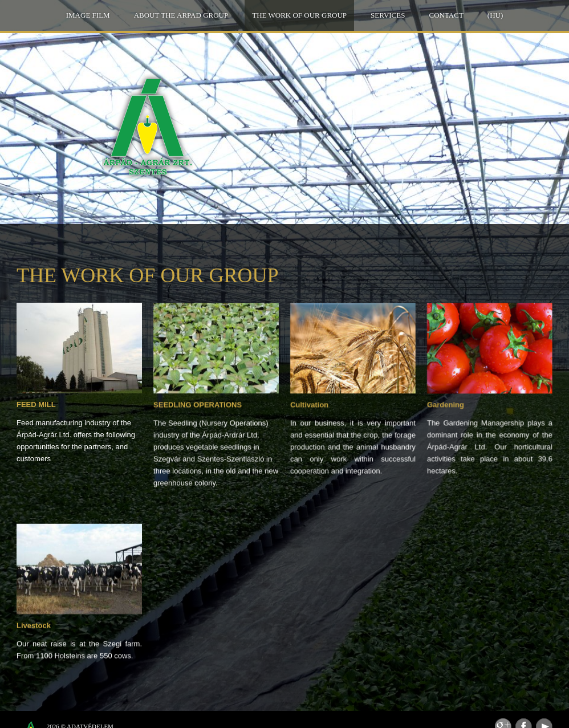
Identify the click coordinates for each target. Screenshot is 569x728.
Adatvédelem (90, 711)
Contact (446, 15)
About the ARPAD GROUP (181, 15)
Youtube (544, 712)
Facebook (524, 712)
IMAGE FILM (88, 15)
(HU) (495, 15)
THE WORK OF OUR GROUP (299, 15)
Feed (503, 712)
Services (388, 15)
